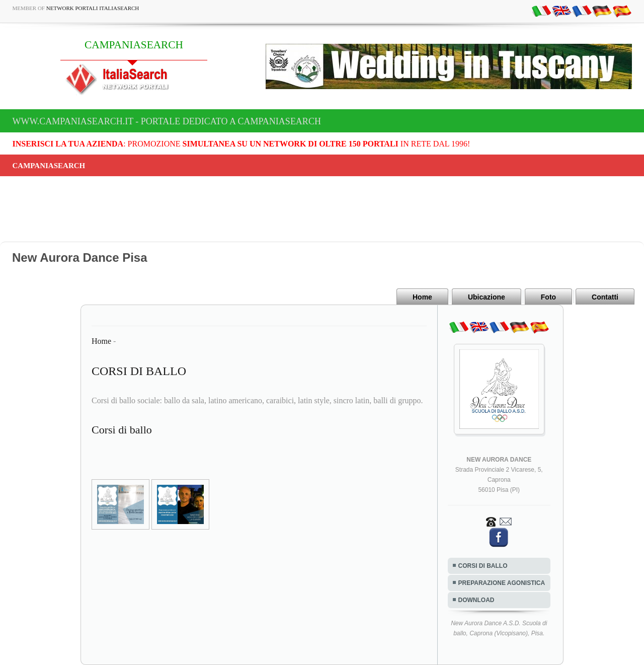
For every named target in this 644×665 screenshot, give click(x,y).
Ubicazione (487, 297)
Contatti (605, 297)
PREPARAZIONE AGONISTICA (502, 583)
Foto (548, 297)
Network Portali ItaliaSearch (93, 8)
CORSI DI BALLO (483, 566)
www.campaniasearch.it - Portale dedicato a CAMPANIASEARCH (167, 121)
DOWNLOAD (476, 600)
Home (422, 297)
